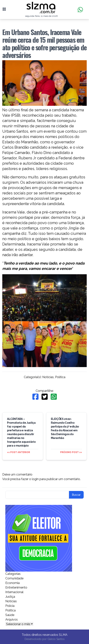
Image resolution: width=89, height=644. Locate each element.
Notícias (48, 377)
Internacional (14, 592)
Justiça (10, 597)
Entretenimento (16, 587)
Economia (12, 583)
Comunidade (14, 578)
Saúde (10, 615)
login (35, 479)
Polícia (10, 606)
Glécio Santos (56, 639)
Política (60, 377)
